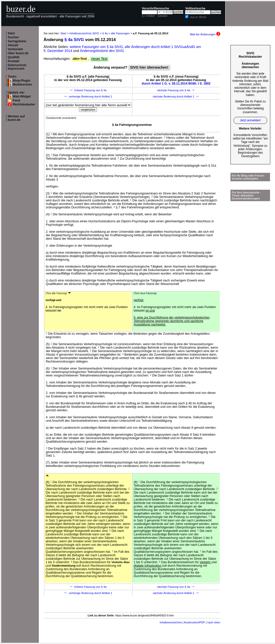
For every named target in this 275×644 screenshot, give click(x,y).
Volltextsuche (195, 8)
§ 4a (105, 33)
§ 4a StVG (74, 40)
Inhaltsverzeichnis (171, 622)
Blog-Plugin (22, 81)
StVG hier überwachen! (149, 67)
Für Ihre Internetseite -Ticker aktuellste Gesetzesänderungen (246, 195)
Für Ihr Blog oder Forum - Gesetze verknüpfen (249, 177)
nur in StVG (198, 17)
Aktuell (13, 45)
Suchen (13, 37)
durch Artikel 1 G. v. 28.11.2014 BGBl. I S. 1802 (176, 84)
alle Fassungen (120, 33)
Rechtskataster (24, 104)
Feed (16, 100)
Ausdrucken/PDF (194, 622)
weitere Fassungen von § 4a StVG (96, 47)
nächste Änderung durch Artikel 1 (176, 96)
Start (11, 33)
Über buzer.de (18, 53)
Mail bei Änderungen (205, 34)
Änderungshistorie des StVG (102, 51)
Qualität (14, 57)
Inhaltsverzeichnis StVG (84, 33)
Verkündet (15, 49)
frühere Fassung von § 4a (88, 90)
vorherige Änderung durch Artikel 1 (88, 96)
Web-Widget (22, 96)
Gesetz (163, 16)
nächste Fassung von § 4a (176, 90)
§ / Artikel (148, 16)
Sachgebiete (17, 41)
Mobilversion (22, 85)
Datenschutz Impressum (17, 67)
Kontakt (14, 61)
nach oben (214, 622)
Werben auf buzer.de (16, 118)
